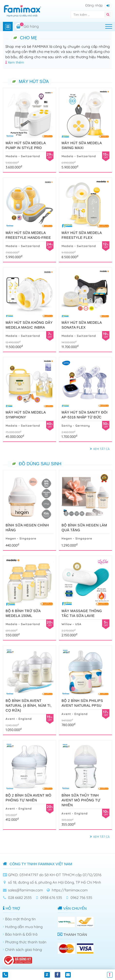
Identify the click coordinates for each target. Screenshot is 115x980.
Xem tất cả (101, 449)
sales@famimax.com (26, 890)
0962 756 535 (81, 898)
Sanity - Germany (76, 426)
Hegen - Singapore (21, 538)
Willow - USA (71, 624)
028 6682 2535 (20, 898)
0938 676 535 (51, 898)
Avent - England (19, 719)
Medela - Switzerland (23, 156)
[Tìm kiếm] (85, 15)
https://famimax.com (70, 890)
